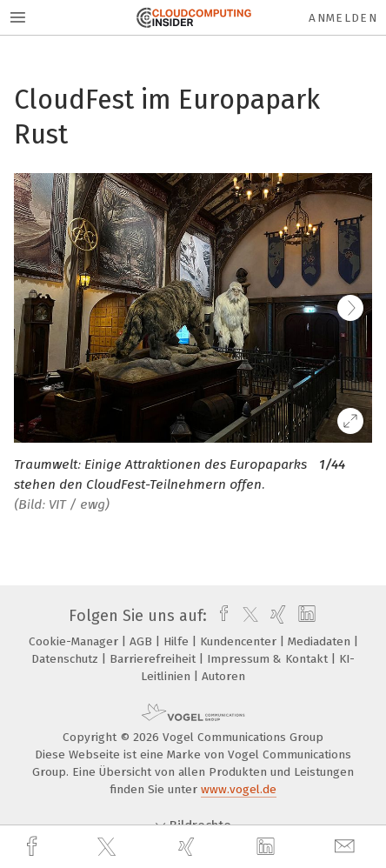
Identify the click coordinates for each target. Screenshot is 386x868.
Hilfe (178, 641)
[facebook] (34, 847)
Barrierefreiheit (154, 659)
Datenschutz (67, 659)
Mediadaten (321, 641)
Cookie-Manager (75, 641)
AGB (143, 641)
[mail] (347, 847)
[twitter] (109, 847)
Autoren (223, 676)
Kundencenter (240, 641)
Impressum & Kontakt (269, 659)
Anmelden (343, 18)
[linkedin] (268, 847)
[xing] (189, 847)
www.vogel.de (239, 789)
